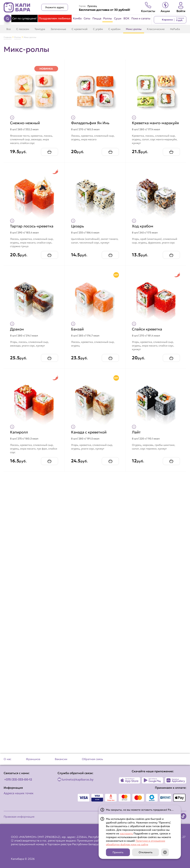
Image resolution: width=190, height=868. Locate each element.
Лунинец (92, 6)
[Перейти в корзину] (170, 20)
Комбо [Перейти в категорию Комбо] (77, 18)
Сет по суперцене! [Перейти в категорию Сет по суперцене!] (24, 18)
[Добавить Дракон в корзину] (48, 361)
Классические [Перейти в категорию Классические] (156, 29)
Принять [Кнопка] (118, 852)
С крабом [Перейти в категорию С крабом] (114, 29)
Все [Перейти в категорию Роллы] (9, 29)
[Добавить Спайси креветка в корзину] (170, 361)
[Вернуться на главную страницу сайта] (17, 7)
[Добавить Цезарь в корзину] (109, 258)
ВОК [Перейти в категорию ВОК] (126, 18)
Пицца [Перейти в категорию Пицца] (97, 18)
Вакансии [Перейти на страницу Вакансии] (61, 759)
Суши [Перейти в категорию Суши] (118, 18)
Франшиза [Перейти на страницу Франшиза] (33, 759)
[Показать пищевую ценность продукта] (13, 117)
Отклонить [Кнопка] (146, 852)
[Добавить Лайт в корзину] (170, 464)
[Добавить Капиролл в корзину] (48, 464)
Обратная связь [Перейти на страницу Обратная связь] (92, 759)
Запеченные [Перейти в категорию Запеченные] (58, 29)
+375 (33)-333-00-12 (18, 779)
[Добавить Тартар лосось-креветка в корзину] (48, 258)
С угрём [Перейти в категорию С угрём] (98, 29)
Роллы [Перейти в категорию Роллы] (108, 18)
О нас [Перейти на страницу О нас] (7, 759)
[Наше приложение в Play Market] (153, 780)
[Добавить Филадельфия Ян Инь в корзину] (109, 154)
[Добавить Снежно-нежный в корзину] (48, 154)
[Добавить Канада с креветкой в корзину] (109, 464)
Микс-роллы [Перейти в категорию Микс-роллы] (134, 29)
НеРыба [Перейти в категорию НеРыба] (175, 29)
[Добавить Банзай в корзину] (109, 361)
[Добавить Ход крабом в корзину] (170, 258)
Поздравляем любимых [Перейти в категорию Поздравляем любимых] (55, 18)
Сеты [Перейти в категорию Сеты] (87, 18)
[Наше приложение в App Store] (130, 780)
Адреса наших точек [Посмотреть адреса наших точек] (19, 793)
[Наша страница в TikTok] (183, 816)
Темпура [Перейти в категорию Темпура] (40, 29)
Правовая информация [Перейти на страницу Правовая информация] (19, 817)
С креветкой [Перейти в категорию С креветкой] (80, 29)
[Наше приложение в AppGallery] (176, 780)
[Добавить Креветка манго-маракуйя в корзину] (170, 154)
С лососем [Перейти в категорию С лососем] (23, 29)
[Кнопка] (165, 852)
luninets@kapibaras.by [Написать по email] (78, 779)
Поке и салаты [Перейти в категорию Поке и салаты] (141, 18)
